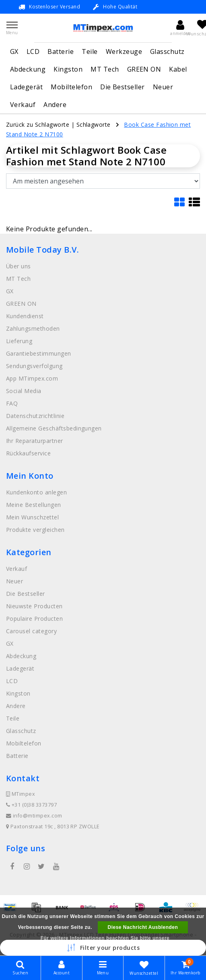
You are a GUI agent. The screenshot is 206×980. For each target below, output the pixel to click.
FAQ (12, 403)
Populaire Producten (34, 619)
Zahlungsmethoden (33, 328)
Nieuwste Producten (34, 606)
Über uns (19, 266)
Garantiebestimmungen (39, 353)
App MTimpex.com (32, 378)
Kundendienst (25, 316)
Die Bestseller (123, 87)
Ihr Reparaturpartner (35, 441)
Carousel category (31, 631)
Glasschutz (167, 51)
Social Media (24, 391)
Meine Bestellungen (34, 505)
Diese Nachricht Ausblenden (143, 927)
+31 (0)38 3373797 (31, 805)
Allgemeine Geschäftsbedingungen (54, 428)
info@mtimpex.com (34, 816)
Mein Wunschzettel (32, 517)
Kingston (68, 69)
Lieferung (19, 341)
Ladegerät (26, 87)
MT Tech (105, 69)
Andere (55, 105)
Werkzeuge (124, 51)
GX (14, 51)
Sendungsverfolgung (34, 366)
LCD (33, 51)
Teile (90, 51)
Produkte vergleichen (35, 530)
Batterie (61, 51)
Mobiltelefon (71, 87)
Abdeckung (28, 69)
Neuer (163, 87)
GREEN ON (144, 69)
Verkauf (23, 105)
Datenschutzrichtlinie (35, 416)
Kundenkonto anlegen (36, 492)
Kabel (178, 69)
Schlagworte (94, 125)
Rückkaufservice (28, 453)
